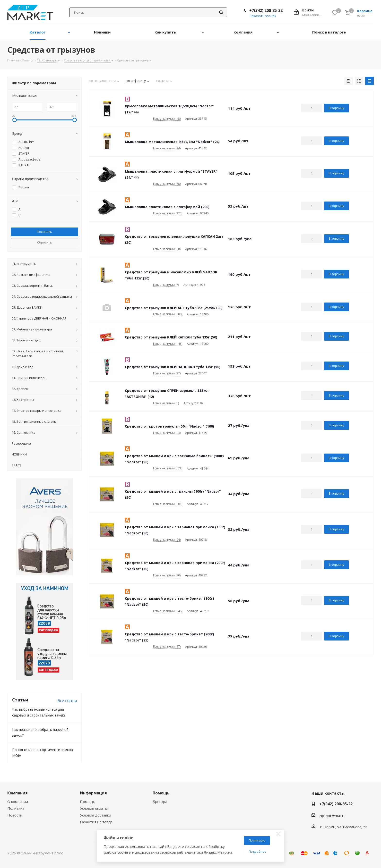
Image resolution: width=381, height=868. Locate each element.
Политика (16, 808)
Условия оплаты (94, 808)
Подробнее (257, 851)
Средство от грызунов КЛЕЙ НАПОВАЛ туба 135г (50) (173, 367)
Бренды (160, 801)
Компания (17, 793)
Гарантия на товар (96, 822)
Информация (93, 793)
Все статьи (67, 700)
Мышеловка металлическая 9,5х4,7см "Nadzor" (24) (172, 142)
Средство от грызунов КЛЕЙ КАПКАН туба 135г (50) (171, 337)
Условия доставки (95, 815)
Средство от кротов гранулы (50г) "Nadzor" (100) (169, 426)
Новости (15, 815)
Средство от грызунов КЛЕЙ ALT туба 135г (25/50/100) (174, 308)
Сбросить (45, 242)
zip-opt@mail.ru (332, 816)
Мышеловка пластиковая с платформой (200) (167, 207)
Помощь (88, 801)
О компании (18, 801)
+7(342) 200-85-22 (266, 10)
